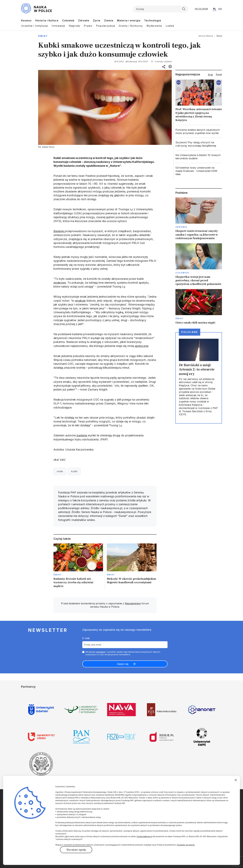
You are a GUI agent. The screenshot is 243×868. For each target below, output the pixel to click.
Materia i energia (129, 20)
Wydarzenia (154, 26)
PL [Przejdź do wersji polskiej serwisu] (215, 9)
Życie (97, 20)
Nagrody (74, 26)
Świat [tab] (219, 75)
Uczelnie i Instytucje (34, 26)
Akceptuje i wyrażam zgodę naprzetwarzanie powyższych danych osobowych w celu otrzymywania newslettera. (123, 653)
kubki (74, 471)
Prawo (88, 26)
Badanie (59, 231)
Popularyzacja (106, 26)
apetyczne (142, 346)
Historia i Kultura (47, 20)
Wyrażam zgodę (76, 850)
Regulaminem (133, 603)
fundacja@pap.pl (144, 836)
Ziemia (109, 20)
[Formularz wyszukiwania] (161, 9)
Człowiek (68, 20)
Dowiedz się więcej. (186, 845)
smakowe (60, 283)
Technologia (153, 20)
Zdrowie (84, 20)
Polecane (190, 332)
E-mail (86, 638)
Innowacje (58, 26)
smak (60, 471)
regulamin (101, 652)
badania (82, 435)
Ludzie (170, 26)
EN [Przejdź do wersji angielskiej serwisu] (220, 9)
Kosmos (26, 20)
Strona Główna (206, 36)
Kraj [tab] (210, 75)
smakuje (80, 301)
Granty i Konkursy (131, 26)
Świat (43, 36)
